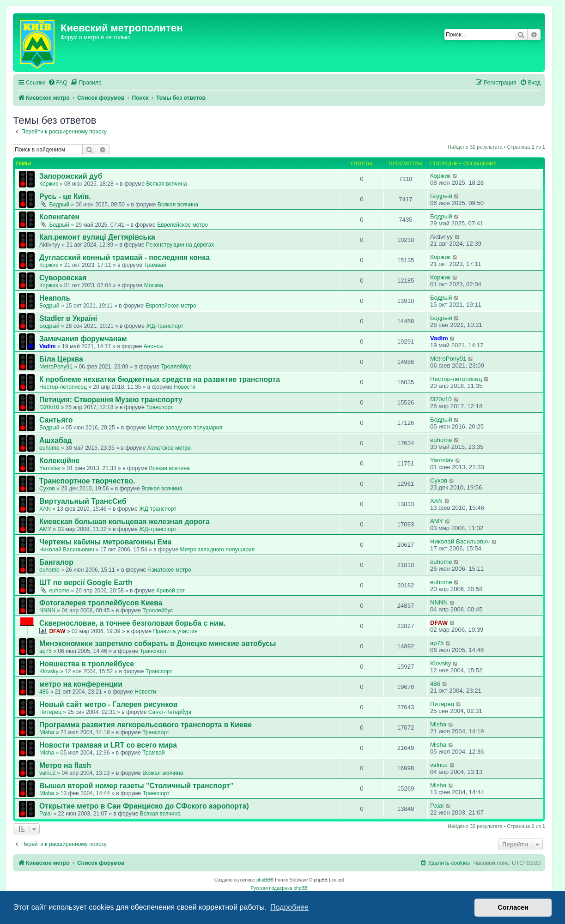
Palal (46, 814)
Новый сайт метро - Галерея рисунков (109, 704)
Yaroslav (50, 468)
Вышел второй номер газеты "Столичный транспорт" (136, 786)
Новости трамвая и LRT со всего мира (108, 745)
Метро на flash (65, 765)
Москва (154, 285)
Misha (47, 732)
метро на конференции (81, 684)
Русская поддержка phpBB (279, 888)
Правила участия (175, 631)
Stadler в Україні (68, 318)
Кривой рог (170, 591)
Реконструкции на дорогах (180, 245)
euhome (49, 448)
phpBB (263, 880)
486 (44, 692)
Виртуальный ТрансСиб (83, 501)
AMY (45, 529)
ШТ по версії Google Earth (86, 583)
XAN (45, 509)
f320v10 (49, 407)
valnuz (47, 773)
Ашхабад (55, 440)
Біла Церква (61, 359)
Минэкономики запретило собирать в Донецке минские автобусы (158, 643)
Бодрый (59, 205)
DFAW (57, 631)
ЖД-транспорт (164, 326)
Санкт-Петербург (170, 712)
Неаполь (55, 298)
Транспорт (159, 407)
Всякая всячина (166, 184)
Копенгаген (59, 217)
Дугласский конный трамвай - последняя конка (125, 257)
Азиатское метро (169, 448)
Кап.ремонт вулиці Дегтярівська (97, 237)
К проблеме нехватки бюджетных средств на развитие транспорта (160, 379)
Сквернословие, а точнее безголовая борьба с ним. (133, 623)
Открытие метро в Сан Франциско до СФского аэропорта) (144, 806)
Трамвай (155, 265)
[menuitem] (58, 83)
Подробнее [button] (289, 907)
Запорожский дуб (71, 176)
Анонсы (154, 346)
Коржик (49, 184)
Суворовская (63, 278)
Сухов (47, 489)
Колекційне (59, 461)
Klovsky (49, 671)
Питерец (50, 712)
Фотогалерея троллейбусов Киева (101, 603)
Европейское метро (182, 225)
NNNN (47, 610)
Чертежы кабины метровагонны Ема (105, 542)
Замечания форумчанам (83, 339)
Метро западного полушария (185, 428)
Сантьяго (56, 420)
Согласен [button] (513, 907)
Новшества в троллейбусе (87, 664)
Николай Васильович (67, 550)
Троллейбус (176, 367)
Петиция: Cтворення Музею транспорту (111, 400)
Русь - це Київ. (65, 196)
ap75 (46, 651)
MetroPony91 (56, 367)
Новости (185, 387)
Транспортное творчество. (87, 481)
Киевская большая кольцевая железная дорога (125, 522)
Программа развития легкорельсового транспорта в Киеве (146, 725)
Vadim (48, 346)
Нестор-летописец (63, 387)
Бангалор (56, 562)
